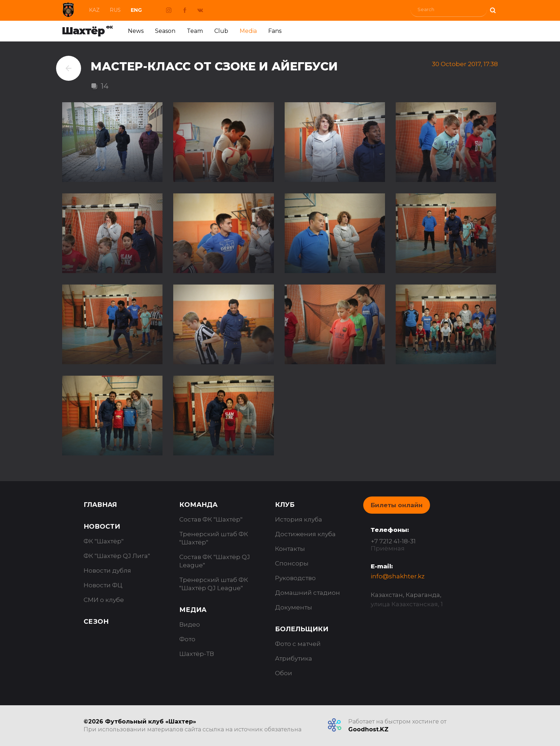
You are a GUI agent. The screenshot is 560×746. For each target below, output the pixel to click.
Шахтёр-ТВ (197, 654)
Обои (284, 673)
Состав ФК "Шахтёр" (211, 519)
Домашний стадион (307, 593)
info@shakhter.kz (398, 576)
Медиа (193, 610)
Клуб (285, 505)
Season (165, 31)
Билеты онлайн (397, 505)
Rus (115, 10)
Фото (187, 639)
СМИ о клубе (104, 600)
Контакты (290, 549)
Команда (198, 505)
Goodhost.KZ (368, 729)
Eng (136, 10)
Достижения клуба (305, 534)
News (136, 31)
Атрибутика (294, 658)
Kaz (94, 10)
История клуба (299, 519)
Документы (294, 607)
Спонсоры (292, 563)
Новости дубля (107, 570)
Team (195, 31)
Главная (100, 505)
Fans (275, 31)
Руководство (295, 578)
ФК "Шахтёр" (104, 541)
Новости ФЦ (103, 585)
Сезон (96, 622)
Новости (102, 527)
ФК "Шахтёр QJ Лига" (117, 556)
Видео (190, 624)
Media (248, 31)
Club (221, 31)
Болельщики (302, 629)
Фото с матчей (298, 644)
